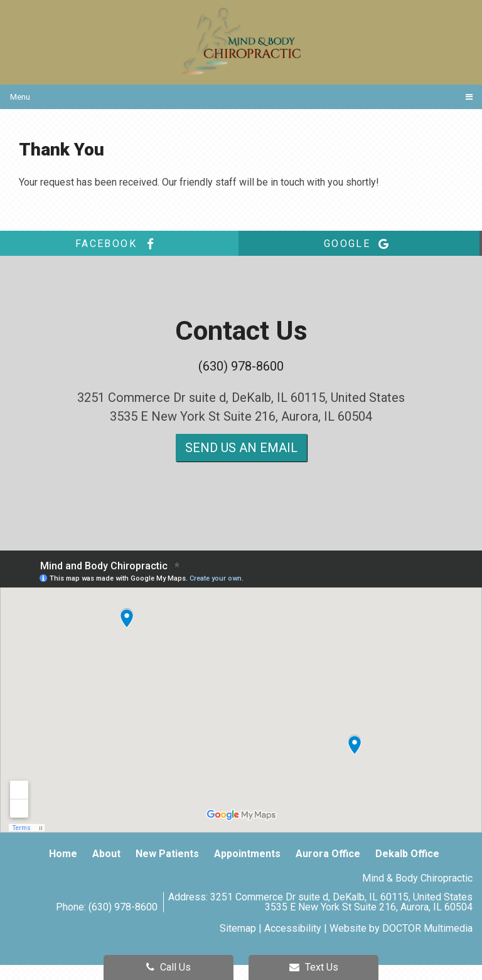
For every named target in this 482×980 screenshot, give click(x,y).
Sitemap (238, 928)
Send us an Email (241, 448)
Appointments (247, 854)
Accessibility (293, 928)
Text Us (314, 967)
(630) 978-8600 (241, 366)
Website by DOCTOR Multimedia (401, 928)
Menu (20, 97)
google (359, 244)
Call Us (169, 967)
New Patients (167, 854)
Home (63, 854)
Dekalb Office (407, 854)
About (106, 854)
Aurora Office (328, 854)
